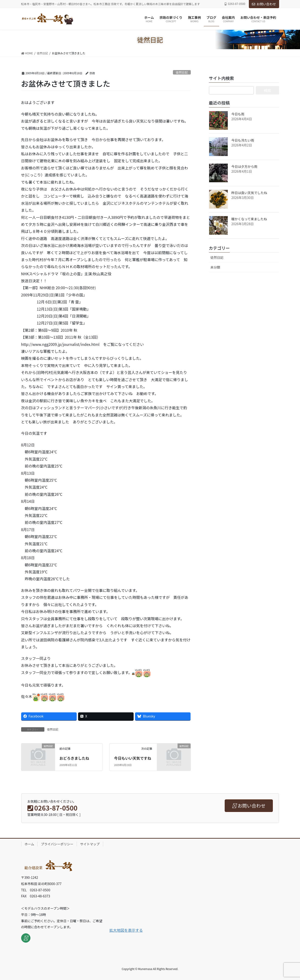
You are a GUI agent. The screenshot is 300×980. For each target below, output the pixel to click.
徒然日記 (182, 72)
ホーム (30, 844)
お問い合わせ (264, 4)
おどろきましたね (74, 758)
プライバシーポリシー (57, 844)
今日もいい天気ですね (133, 758)
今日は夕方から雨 (244, 166)
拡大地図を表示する (126, 930)
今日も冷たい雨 (243, 140)
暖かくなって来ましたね (249, 219)
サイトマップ (90, 844)
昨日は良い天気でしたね (249, 193)
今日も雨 (238, 114)
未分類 (215, 267)
